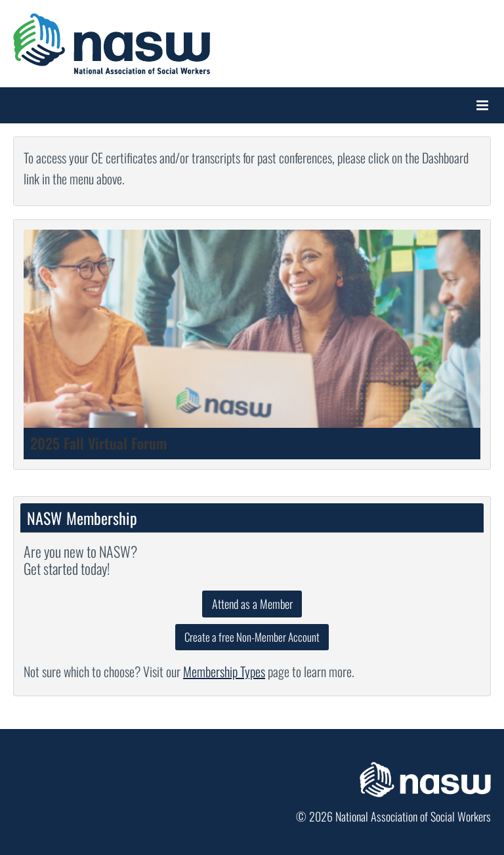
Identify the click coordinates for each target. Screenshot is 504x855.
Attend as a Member (252, 604)
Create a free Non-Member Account (252, 637)
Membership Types (224, 671)
